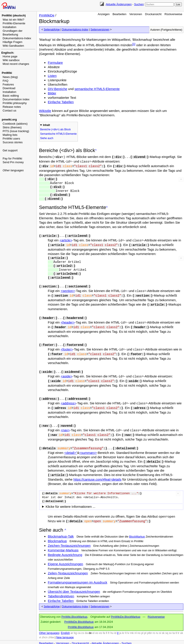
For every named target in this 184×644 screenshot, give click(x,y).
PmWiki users (11, 139)
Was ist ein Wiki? (13, 20)
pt (145, 626)
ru (157, 626)
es (101, 626)
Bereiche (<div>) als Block (55, 129)
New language (65, 631)
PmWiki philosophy (15, 103)
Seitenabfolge (52, 30)
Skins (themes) (12, 127)
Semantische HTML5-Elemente (58, 134)
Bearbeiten (119, 14)
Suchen (139, 4)
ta (173, 626)
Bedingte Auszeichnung (65, 548)
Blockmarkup (57, 534)
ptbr (150, 626)
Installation (9, 27)
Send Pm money (13, 162)
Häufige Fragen (13, 42)
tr (179, 626)
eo (97, 626)
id (115, 626)
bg (75, 626)
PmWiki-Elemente (14, 23)
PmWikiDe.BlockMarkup (126, 610)
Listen (52, 76)
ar (72, 626)
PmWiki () (14, 15)
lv (128, 626)
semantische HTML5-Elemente (97, 89)
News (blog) (10, 77)
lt (126, 626)
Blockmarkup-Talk (61, 530)
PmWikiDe (47, 15)
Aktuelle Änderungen (119, 4)
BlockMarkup (137, 530)
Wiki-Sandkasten (13, 46)
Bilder (52, 93)
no (139, 626)
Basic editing (11, 96)
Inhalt (46, 125)
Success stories (13, 142)
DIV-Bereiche (57, 89)
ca (79, 626)
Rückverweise (173, 14)
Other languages (13, 170)
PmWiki (7, 73)
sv (170, 626)
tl (176, 626)
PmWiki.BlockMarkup (74, 610)
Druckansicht (153, 14)
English (65, 626)
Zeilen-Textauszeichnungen (68, 567)
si (160, 626)
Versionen (136, 14)
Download (9, 88)
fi (107, 626)
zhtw (51, 631)
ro (154, 626)
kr (123, 626)
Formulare (55, 63)
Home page (10, 56)
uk (181, 626)
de (90, 626)
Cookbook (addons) (15, 124)
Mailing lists (10, 135)
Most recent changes (16, 64)
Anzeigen (104, 14)
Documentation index (16, 99)
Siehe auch (47, 138)
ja (120, 626)
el (93, 626)
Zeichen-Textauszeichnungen (69, 539)
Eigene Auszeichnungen (65, 557)
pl (142, 626)
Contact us (9, 111)
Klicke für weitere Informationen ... (71, 500)
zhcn (45, 631)
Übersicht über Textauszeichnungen (74, 585)
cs (83, 626)
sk (163, 626)
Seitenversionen (100, 30)
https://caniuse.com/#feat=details (97, 473)
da (86, 626)
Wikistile (45, 111)
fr (109, 626)
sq (167, 626)
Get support (10, 150)
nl (136, 626)
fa (104, 626)
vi (40, 631)
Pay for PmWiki (12, 158)
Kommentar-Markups (63, 544)
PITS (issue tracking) (16, 131)
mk (132, 626)
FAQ (5, 81)
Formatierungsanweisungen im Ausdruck (78, 576)
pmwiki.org (9, 119)
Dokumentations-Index (17, 38)
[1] (134, 44)
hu (112, 626)
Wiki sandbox (11, 60)
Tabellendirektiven (61, 590)
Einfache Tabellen (61, 102)
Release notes (12, 107)
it (118, 626)
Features (8, 84)
